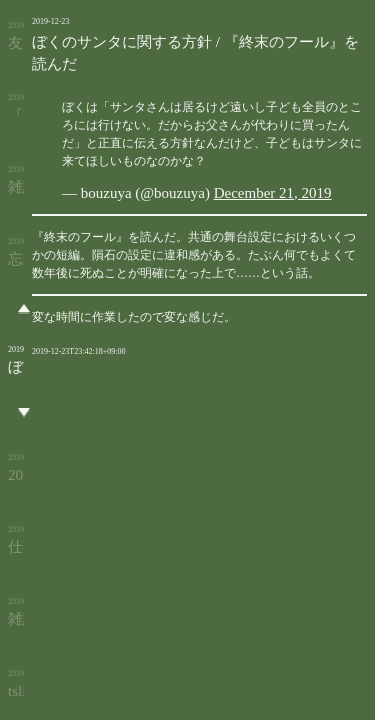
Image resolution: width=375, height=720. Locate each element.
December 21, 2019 (273, 193)
